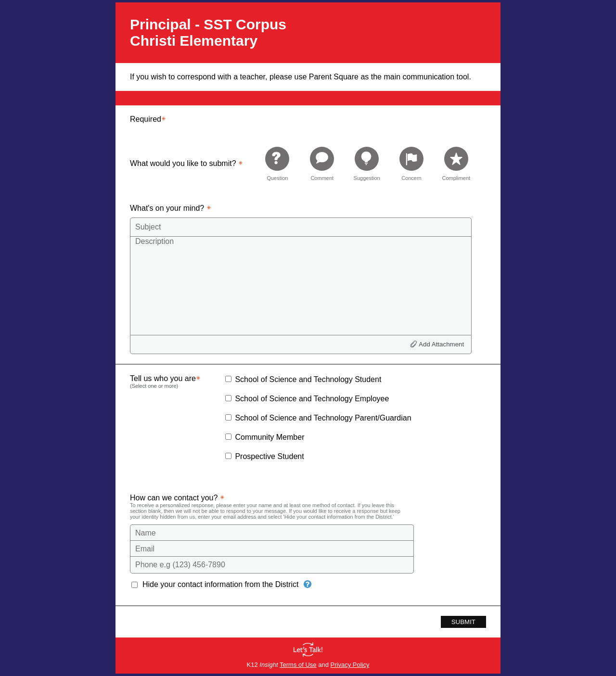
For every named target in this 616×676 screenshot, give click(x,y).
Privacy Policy (350, 665)
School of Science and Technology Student (308, 379)
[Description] (301, 285)
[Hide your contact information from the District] (308, 584)
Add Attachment (441, 344)
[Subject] (301, 227)
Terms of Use (298, 665)
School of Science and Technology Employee (312, 399)
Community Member (269, 437)
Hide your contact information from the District (221, 584)
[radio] (277, 163)
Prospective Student (269, 456)
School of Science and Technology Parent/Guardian (323, 418)
